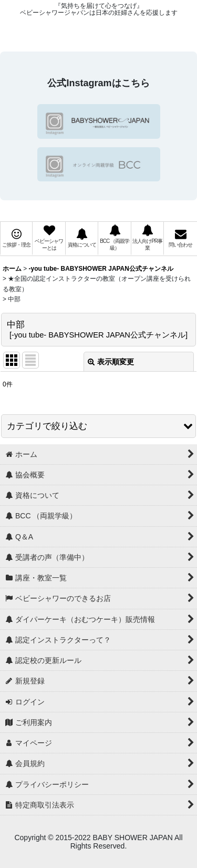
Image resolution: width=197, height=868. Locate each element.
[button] (98, 426)
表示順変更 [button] (111, 362)
